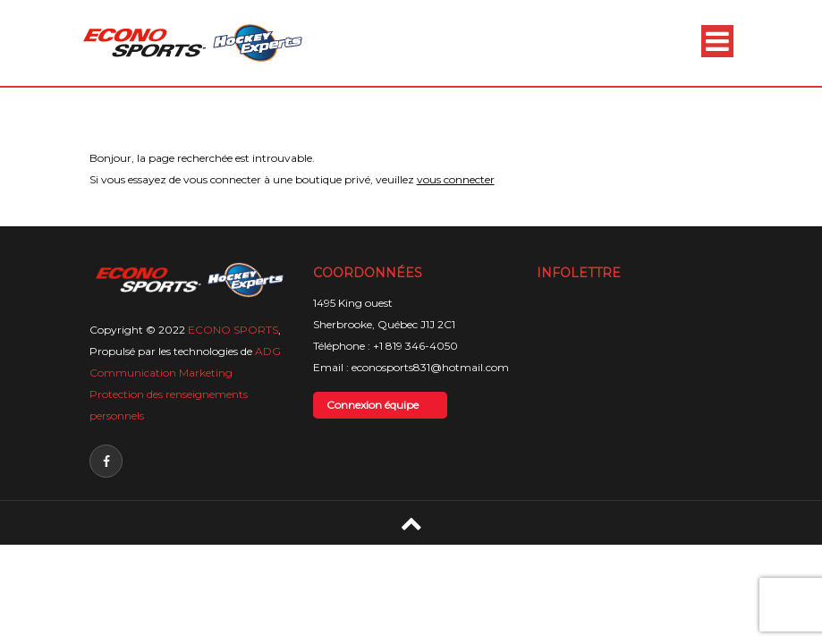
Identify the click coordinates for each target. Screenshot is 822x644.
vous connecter (456, 179)
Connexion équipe (373, 405)
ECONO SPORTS (233, 330)
